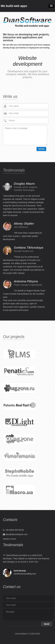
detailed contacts (9, 539)
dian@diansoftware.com (17, 534)
